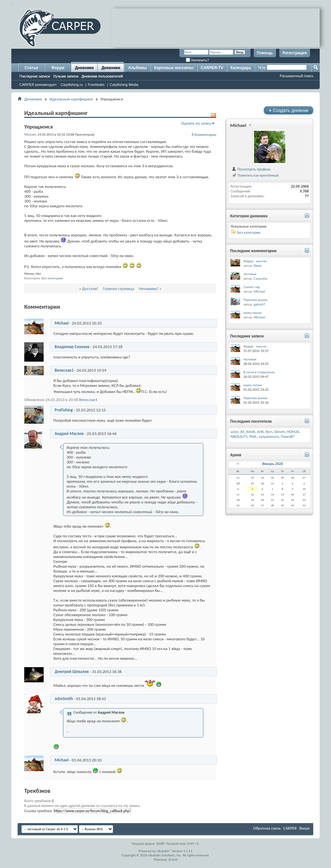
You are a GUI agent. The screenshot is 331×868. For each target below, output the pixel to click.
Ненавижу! (149, 289)
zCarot (173, 859)
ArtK (260, 432)
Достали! (90, 289)
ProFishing (64, 410)
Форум (58, 68)
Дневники (84, 68)
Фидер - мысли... (256, 261)
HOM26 (293, 432)
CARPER (290, 828)
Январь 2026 (272, 464)
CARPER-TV (212, 68)
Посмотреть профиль (251, 169)
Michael (62, 323)
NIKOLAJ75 (239, 437)
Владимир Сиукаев (72, 347)
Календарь (241, 68)
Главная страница (119, 289)
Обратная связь (267, 828)
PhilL (253, 437)
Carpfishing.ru (72, 85)
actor (234, 432)
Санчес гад (251, 287)
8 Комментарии (204, 135)
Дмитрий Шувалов (72, 672)
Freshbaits (96, 85)
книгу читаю (253, 313)
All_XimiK (248, 432)
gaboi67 (260, 304)
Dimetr (280, 432)
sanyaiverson (269, 437)
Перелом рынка (255, 300)
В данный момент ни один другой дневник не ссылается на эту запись (82, 806)
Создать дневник (288, 110)
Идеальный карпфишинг (71, 99)
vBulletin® (164, 851)
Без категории (52, 278)
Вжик (258, 266)
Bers (269, 432)
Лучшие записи (66, 76)
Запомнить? (198, 60)
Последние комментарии (253, 251)
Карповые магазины (174, 68)
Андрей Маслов (69, 434)
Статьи (31, 68)
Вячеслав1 (64, 370)
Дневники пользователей (102, 76)
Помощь (265, 53)
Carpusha (261, 279)
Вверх (304, 828)
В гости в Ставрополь (259, 372)
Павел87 (288, 437)
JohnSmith (64, 699)
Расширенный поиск (296, 76)
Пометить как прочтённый (255, 175)
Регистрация (295, 53)
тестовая (250, 274)
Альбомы (137, 68)
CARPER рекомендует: (38, 85)
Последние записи (35, 76)
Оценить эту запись (196, 123)
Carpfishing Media (124, 85)
